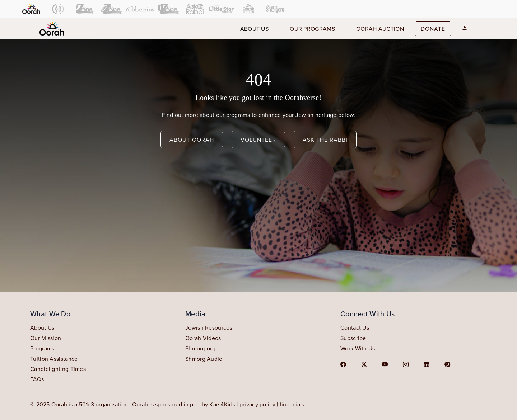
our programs (312, 29)
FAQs (37, 379)
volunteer (258, 140)
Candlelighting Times (58, 369)
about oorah (192, 140)
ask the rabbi (325, 140)
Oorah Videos (203, 338)
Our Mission (46, 338)
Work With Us (358, 348)
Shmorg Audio (204, 359)
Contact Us (355, 327)
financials (292, 404)
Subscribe (353, 338)
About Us (42, 327)
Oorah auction (380, 29)
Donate (433, 29)
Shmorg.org (200, 348)
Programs (42, 348)
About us (254, 29)
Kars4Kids (222, 404)
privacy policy (257, 404)
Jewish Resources (209, 327)
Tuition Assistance (54, 359)
